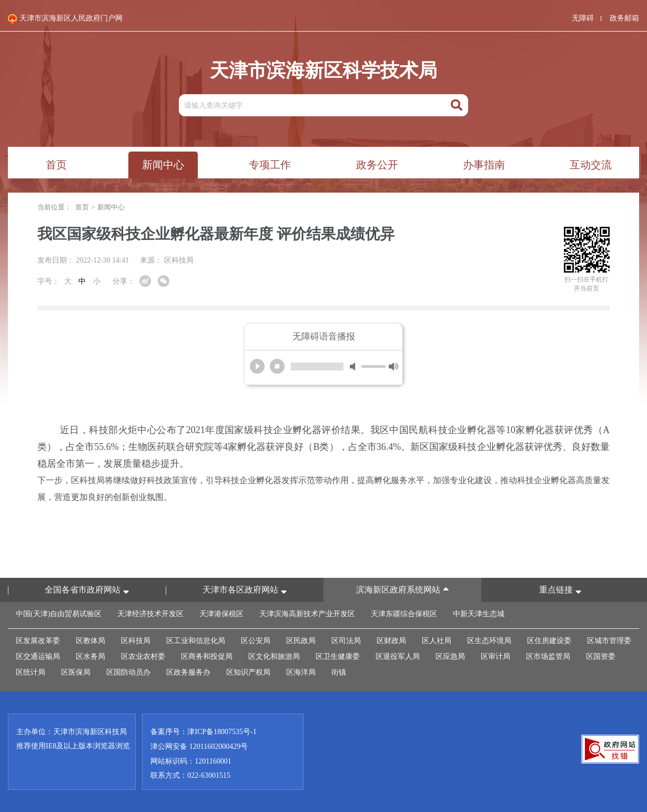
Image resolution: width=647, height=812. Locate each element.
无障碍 (583, 18)
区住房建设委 (549, 641)
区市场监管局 (548, 656)
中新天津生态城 (479, 614)
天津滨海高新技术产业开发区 (307, 614)
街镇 (339, 672)
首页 (82, 207)
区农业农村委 (143, 656)
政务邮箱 (624, 18)
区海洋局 (301, 672)
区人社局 (437, 641)
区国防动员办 (128, 672)
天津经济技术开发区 (150, 614)
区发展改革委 (38, 641)
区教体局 (90, 641)
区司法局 (346, 641)
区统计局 (31, 672)
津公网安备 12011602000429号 (199, 746)
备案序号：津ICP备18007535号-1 (203, 732)
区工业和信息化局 (196, 641)
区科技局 (136, 641)
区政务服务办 (188, 672)
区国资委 (601, 656)
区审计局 (496, 656)
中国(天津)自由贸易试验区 (59, 614)
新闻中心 (111, 207)
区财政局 (391, 641)
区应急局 (450, 656)
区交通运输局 (38, 656)
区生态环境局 (489, 641)
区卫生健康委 (338, 656)
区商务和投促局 (207, 656)
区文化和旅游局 (274, 656)
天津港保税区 (221, 614)
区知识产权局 (248, 672)
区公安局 (256, 641)
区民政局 (301, 641)
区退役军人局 (398, 656)
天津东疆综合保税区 (404, 614)
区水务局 (90, 656)
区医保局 (76, 672)
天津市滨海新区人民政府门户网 (65, 19)
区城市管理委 (609, 641)
